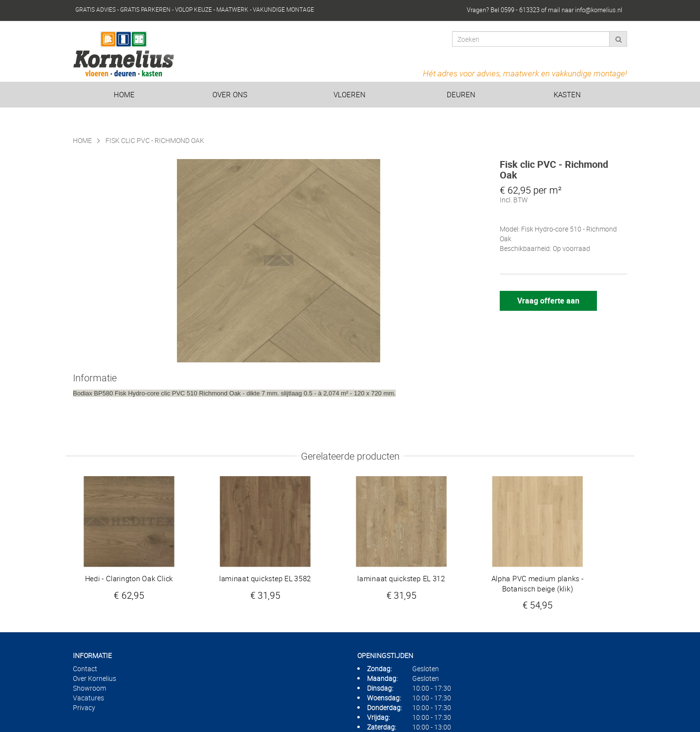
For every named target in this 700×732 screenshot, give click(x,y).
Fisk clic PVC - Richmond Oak (155, 140)
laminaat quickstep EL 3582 (265, 579)
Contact (85, 669)
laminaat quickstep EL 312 (401, 579)
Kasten (567, 94)
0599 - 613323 (520, 10)
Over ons (230, 94)
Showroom (89, 688)
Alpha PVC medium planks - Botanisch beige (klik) (538, 584)
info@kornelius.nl (599, 10)
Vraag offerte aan (548, 301)
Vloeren (350, 94)
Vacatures (88, 698)
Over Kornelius (95, 678)
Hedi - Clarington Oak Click (129, 579)
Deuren (461, 94)
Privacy (84, 707)
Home (124, 94)
